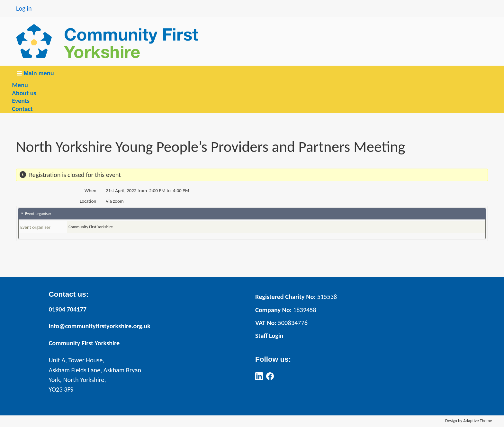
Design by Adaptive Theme (469, 421)
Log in (24, 8)
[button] (36, 74)
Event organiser (38, 213)
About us (24, 93)
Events (21, 101)
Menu (20, 85)
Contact (22, 109)
